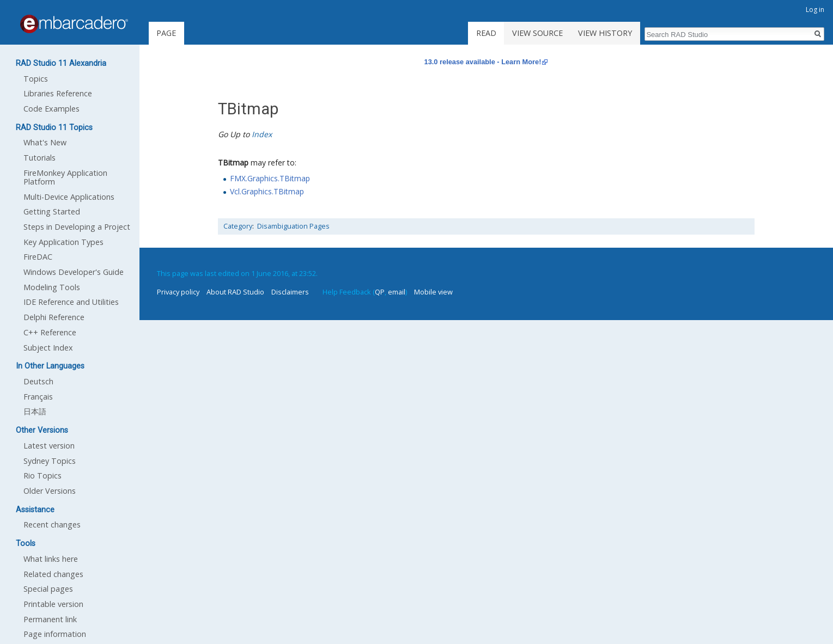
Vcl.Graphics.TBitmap (267, 191)
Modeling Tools (52, 287)
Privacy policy (178, 292)
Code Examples (51, 109)
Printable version (53, 604)
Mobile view (433, 292)
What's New (45, 142)
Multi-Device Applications (69, 197)
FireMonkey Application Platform (65, 177)
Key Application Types (63, 242)
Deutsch (38, 381)
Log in (815, 10)
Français (38, 397)
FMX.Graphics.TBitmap (270, 178)
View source (537, 33)
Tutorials (39, 158)
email (397, 292)
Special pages (48, 589)
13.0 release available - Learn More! (483, 62)
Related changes (53, 574)
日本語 (35, 411)
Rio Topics (42, 476)
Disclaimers (290, 292)
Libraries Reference (58, 93)
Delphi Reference (54, 317)
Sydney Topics (50, 461)
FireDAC (38, 257)
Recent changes (52, 525)
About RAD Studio (235, 292)
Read (486, 33)
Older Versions (50, 491)
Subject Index (48, 348)
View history (605, 33)
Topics (36, 79)
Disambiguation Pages (293, 226)
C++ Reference (50, 332)
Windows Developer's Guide (74, 272)
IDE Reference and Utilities (71, 302)
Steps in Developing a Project (77, 227)
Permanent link (50, 619)
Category (238, 226)
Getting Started (52, 211)
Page (166, 33)
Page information (55, 634)
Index (262, 134)
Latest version (49, 446)
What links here (51, 559)
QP (380, 292)
